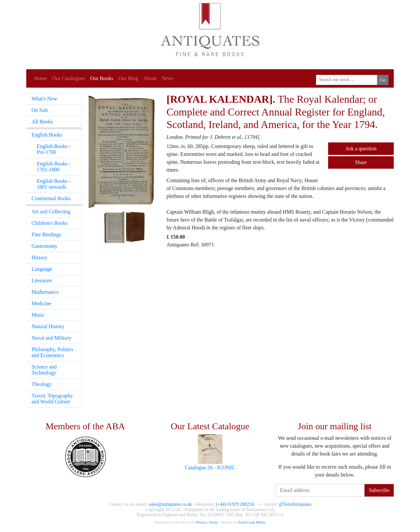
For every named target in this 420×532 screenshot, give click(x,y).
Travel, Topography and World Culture (52, 399)
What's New (44, 99)
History (39, 257)
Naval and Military (52, 338)
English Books (47, 135)
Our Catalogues (69, 78)
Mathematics (45, 292)
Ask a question (361, 149)
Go (383, 80)
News (168, 78)
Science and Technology (44, 370)
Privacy (201, 522)
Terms (213, 522)
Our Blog (128, 78)
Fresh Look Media (252, 522)
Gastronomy (44, 246)
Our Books (102, 78)
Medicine (41, 303)
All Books (42, 122)
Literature (42, 280)
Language (42, 269)
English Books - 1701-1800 (54, 167)
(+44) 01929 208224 (235, 504)
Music (38, 315)
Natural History (48, 326)
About (150, 78)
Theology (42, 384)
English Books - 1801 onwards (54, 184)
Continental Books (51, 198)
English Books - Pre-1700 (54, 149)
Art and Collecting (51, 212)
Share (361, 162)
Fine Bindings (46, 234)
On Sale (40, 110)
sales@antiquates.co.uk (170, 504)
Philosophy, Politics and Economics (52, 352)
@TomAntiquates (295, 504)
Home (41, 78)
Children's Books (50, 223)
